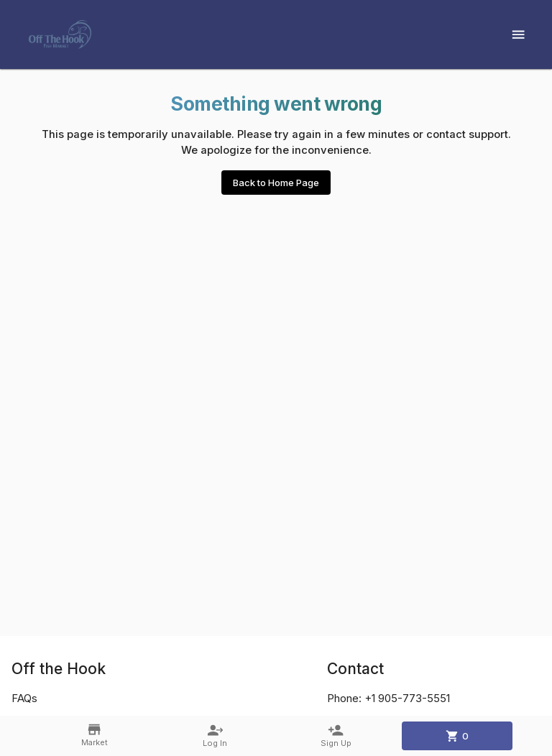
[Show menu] (518, 34)
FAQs (24, 699)
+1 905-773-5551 (407, 699)
